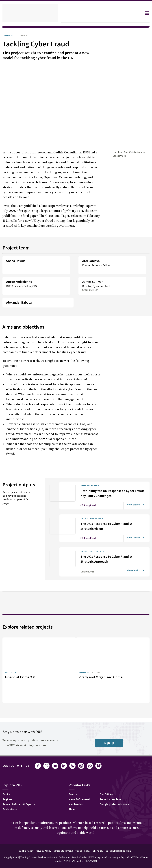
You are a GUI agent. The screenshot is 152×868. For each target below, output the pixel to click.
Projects (9, 35)
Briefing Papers (91, 466)
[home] (30, 13)
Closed (25, 35)
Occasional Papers (94, 498)
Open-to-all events (94, 531)
